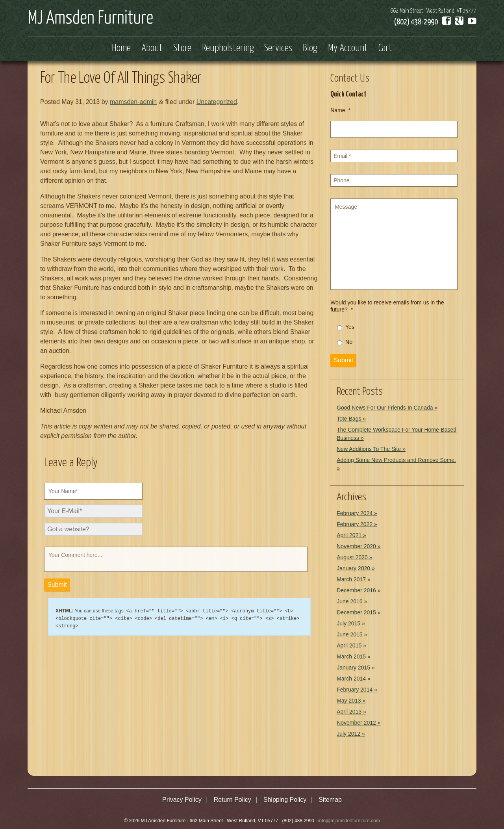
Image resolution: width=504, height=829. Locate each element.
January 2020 (353, 568)
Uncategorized (217, 102)
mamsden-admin (133, 102)
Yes (350, 327)
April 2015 (349, 645)
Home (121, 48)
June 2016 (349, 601)
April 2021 (349, 535)
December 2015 (356, 612)
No (349, 342)
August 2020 (352, 557)
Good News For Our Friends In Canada (385, 408)
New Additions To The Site (369, 449)
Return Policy (233, 800)
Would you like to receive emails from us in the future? (387, 306)
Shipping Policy (285, 800)
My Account (348, 48)
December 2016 (356, 590)
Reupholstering (228, 48)
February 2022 (355, 524)
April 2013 (349, 712)
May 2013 (349, 701)
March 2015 (351, 657)
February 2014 (355, 690)
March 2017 (351, 579)
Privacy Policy (182, 800)
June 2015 (349, 634)
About (152, 48)
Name (340, 110)
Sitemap (330, 800)
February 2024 (355, 513)
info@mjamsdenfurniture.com (349, 821)
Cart (385, 48)
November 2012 (356, 723)
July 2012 (348, 734)
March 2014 (351, 679)
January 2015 (353, 668)
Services (278, 48)
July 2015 (348, 623)
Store (182, 48)
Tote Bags (349, 419)
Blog (310, 48)
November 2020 (356, 546)
